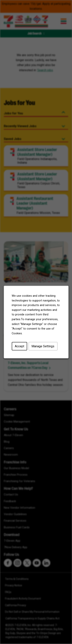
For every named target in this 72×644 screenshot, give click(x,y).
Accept (19, 346)
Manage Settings (43, 346)
